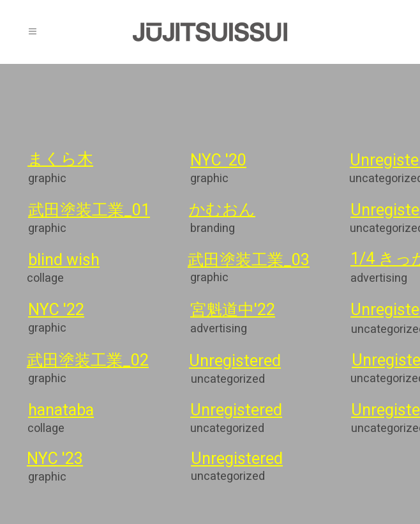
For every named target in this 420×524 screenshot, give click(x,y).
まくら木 (60, 160)
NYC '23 (56, 460)
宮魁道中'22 (233, 311)
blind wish (64, 261)
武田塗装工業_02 (88, 362)
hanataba (61, 412)
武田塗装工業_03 (249, 261)
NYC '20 (218, 162)
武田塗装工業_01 (89, 212)
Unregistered (235, 362)
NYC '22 (56, 311)
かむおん (222, 211)
